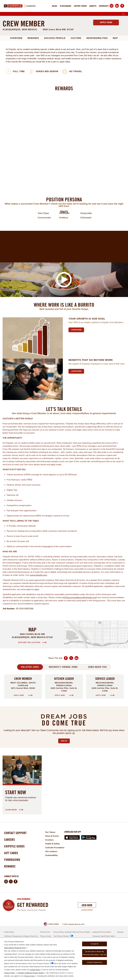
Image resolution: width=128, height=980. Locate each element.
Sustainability (53, 890)
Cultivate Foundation (57, 882)
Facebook (122, 8)
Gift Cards (12, 890)
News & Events (54, 871)
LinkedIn (117, 8)
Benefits (93, 6)
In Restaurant (66, 6)
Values (55, 6)
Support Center (80, 6)
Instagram (112, 8)
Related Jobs (30, 702)
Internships (104, 6)
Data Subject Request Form (15, 948)
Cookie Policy (35, 970)
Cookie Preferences (95, 962)
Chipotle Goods (15, 883)
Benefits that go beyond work (91, 395)
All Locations (53, 886)
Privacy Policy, (10, 973)
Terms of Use (29, 976)
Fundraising (13, 897)
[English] (123, 14)
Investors (51, 875)
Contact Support (16, 868)
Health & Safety (54, 878)
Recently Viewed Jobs (63, 702)
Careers (31, 6)
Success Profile (55, 73)
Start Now (16, 827)
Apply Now (106, 57)
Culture (76, 73)
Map (115, 73)
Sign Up (65, 775)
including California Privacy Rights (31, 973)
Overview (16, 73)
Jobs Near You (97, 702)
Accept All (95, 944)
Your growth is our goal (87, 353)
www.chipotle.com (38, 610)
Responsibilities (97, 73)
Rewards (33, 73)
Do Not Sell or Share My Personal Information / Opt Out (95, 953)
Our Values (52, 867)
